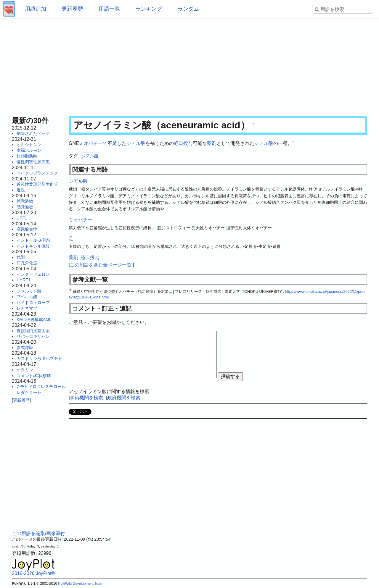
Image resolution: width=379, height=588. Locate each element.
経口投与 (183, 143)
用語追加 (36, 9)
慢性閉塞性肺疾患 (33, 162)
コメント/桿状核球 (34, 376)
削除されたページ (33, 133)
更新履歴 (72, 9)
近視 (21, 190)
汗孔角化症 (27, 263)
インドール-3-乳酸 (34, 240)
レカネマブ (27, 308)
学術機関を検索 (86, 398)
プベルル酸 (27, 297)
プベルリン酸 (29, 291)
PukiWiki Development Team (81, 584)
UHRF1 (24, 280)
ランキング (149, 9)
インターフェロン (33, 274)
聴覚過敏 (25, 201)
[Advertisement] (189, 65)
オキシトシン (29, 145)
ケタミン (25, 370)
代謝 (21, 257)
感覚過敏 (25, 207)
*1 (294, 142)
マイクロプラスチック (37, 173)
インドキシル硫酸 (33, 246)
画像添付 (56, 533)
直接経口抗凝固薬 (33, 331)
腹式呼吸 (25, 348)
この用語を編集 (28, 533)
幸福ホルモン (29, 150)
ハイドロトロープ (33, 303)
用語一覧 (109, 9)
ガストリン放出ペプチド (39, 358)
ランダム (188, 9)
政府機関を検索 (124, 398)
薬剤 (212, 143)
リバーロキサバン (33, 336)
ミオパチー (91, 143)
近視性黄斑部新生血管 (37, 184)
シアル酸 (136, 143)
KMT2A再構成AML (34, 319)
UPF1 (22, 218)
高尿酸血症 (27, 229)
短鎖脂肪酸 (27, 156)
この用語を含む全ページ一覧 (101, 265)
